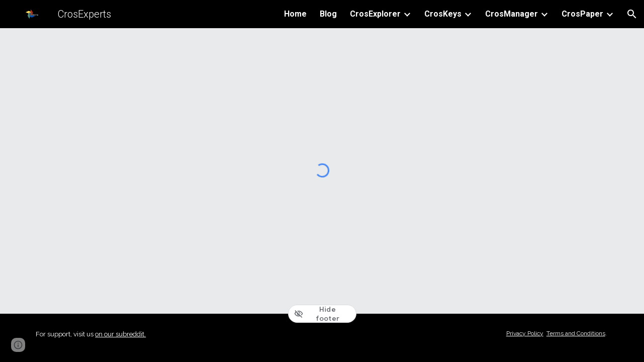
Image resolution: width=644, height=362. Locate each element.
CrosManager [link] (512, 14)
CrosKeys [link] (443, 14)
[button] (632, 14)
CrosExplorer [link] (375, 14)
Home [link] (295, 14)
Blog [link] (328, 14)
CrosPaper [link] (582, 14)
